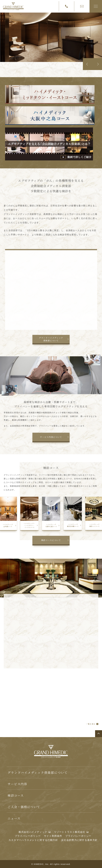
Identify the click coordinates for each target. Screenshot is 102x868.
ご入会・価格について (24, 807)
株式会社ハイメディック (33, 832)
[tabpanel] (51, 37)
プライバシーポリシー (28, 836)
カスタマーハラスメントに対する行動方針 (33, 840)
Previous (88, 64)
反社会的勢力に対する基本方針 (79, 840)
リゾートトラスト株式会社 (70, 832)
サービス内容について (51, 437)
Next (97, 64)
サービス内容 (17, 784)
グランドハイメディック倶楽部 (13, 6)
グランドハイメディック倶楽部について (51, 339)
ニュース (14, 818)
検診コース (16, 795)
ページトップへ (99, 734)
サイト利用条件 (53, 836)
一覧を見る (91, 724)
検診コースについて (51, 540)
